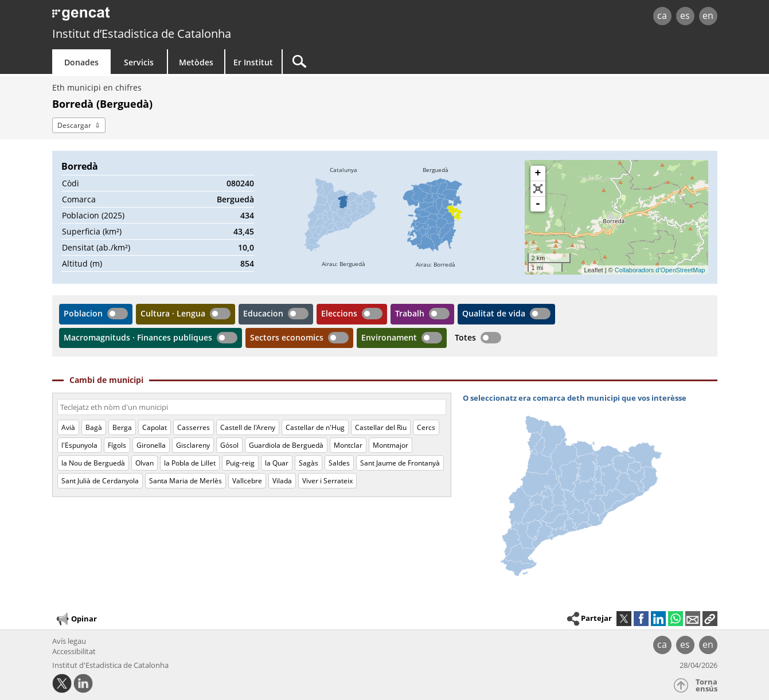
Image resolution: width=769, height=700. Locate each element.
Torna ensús (706, 685)
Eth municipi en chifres (97, 87)
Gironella (151, 445)
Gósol (229, 445)
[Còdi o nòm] (252, 407)
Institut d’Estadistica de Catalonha (142, 34)
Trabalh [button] (410, 313)
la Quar (277, 463)
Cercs (426, 427)
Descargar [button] (74, 125)
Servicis (139, 62)
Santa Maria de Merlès (186, 481)
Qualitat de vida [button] (494, 313)
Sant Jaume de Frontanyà (400, 463)
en (708, 15)
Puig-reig (240, 463)
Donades (81, 62)
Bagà (94, 427)
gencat (185, 17)
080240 (240, 183)
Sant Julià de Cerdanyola (100, 481)
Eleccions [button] (339, 313)
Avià (68, 427)
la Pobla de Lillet (190, 463)
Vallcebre (247, 481)
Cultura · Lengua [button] (173, 313)
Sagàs (309, 463)
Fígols (117, 445)
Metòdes (196, 62)
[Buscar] (380, 62)
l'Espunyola (79, 445)
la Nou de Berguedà (93, 463)
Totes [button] (465, 337)
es (685, 15)
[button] (710, 619)
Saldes (339, 463)
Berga (122, 427)
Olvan (145, 463)
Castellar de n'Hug (315, 427)
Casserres (194, 427)
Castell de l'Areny (248, 427)
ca (662, 15)
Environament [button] (389, 337)
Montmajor (391, 445)
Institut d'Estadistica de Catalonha (110, 665)
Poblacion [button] (83, 313)
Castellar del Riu (381, 427)
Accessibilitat (74, 651)
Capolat (155, 427)
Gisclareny (193, 445)
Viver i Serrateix (327, 481)
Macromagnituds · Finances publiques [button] (138, 337)
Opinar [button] (76, 619)
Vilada (282, 481)
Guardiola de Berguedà (286, 445)
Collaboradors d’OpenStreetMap (660, 270)
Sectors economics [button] (287, 337)
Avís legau (69, 641)
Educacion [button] (263, 313)
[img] (343, 217)
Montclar (348, 445)
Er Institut (253, 62)
